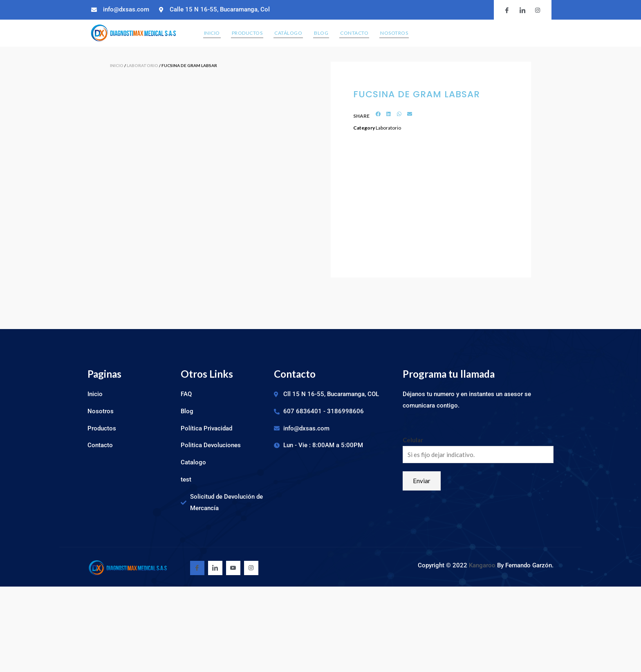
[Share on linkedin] (389, 114)
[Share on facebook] (378, 114)
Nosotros (394, 33)
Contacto (354, 33)
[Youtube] (233, 568)
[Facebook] (197, 568)
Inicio (212, 33)
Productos (247, 33)
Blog (321, 33)
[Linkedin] (215, 568)
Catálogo (288, 33)
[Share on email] (410, 114)
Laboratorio (142, 65)
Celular (413, 440)
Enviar (422, 481)
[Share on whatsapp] (399, 114)
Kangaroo (483, 565)
